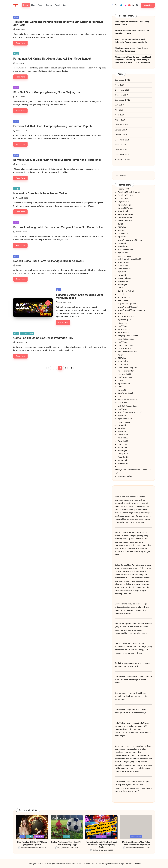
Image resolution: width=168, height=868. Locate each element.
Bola (22, 836)
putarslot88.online (126, 339)
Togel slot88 (123, 202)
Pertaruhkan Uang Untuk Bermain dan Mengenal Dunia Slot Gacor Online (58, 227)
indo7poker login (125, 377)
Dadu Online (123, 361)
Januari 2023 (121, 130)
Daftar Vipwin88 (125, 221)
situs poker (122, 323)
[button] (148, 5)
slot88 (120, 288)
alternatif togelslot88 (127, 400)
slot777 (121, 387)
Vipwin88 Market (125, 208)
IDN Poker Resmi (125, 218)
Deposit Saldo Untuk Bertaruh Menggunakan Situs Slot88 (49, 261)
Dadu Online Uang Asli (127, 368)
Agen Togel (123, 211)
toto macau (123, 403)
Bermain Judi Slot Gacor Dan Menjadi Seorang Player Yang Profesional (57, 160)
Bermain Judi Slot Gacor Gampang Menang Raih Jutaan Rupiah (52, 126)
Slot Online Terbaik (126, 291)
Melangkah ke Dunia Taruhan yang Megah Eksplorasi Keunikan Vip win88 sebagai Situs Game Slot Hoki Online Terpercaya (133, 60)
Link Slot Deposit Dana (128, 406)
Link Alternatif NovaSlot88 (129, 259)
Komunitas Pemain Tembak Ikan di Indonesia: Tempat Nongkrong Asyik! (131, 41)
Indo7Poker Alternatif (127, 352)
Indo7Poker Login (125, 345)
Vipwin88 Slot (124, 384)
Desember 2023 (122, 90)
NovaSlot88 (123, 265)
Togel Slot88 (123, 189)
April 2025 (120, 85)
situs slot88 (123, 435)
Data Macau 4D (124, 269)
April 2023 (120, 115)
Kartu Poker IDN (124, 348)
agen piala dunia (125, 419)
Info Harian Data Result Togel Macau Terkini (40, 193)
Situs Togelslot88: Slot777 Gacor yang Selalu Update (132, 23)
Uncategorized (27, 333)
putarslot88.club (125, 329)
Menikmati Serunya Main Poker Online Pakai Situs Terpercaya (131, 50)
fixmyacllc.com (124, 256)
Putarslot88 (123, 438)
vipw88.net (123, 253)
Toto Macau (120, 175)
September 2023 (123, 100)
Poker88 (144, 503)
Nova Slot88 (123, 262)
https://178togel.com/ (128, 304)
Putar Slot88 (123, 333)
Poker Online (136, 836)
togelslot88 (123, 246)
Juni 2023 (119, 105)
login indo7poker (125, 320)
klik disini (121, 294)
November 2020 (122, 160)
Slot (16, 17)
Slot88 (121, 224)
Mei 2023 (119, 110)
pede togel (120, 643)
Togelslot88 (123, 198)
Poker (120, 355)
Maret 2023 (120, 120)
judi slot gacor (135, 532)
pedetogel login (122, 624)
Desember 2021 (122, 140)
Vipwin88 (122, 237)
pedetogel (122, 447)
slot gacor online (125, 476)
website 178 (123, 301)
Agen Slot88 (123, 457)
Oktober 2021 (121, 145)
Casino (30, 836)
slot (119, 396)
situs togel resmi (125, 278)
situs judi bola (124, 454)
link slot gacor (124, 422)
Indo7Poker (123, 326)
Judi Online (39, 836)
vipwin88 (122, 243)
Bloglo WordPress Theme (130, 864)
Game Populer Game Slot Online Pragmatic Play (43, 338)
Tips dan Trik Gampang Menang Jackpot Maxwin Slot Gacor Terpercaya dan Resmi (58, 23)
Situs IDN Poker (129, 713)
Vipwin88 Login (124, 205)
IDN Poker (122, 227)
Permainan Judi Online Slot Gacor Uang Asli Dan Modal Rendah (52, 59)
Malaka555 (123, 313)
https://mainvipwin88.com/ (130, 240)
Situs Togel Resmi (125, 214)
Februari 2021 (121, 150)
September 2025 (123, 80)
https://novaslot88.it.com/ (130, 412)
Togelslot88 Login (126, 195)
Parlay (67, 836)
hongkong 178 (124, 297)
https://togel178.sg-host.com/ (131, 310)
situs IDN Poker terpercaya (127, 680)
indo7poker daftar (126, 371)
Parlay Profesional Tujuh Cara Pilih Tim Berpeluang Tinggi (132, 32)
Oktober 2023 (121, 95)
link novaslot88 (124, 374)
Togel (17, 189)
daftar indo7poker (126, 317)
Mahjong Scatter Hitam (128, 336)
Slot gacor (122, 230)
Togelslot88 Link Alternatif (129, 192)
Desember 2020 (122, 155)
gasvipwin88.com (126, 249)
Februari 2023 (121, 125)
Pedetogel (122, 285)
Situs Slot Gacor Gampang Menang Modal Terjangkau (47, 92)
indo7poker (123, 409)
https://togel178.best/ (128, 307)
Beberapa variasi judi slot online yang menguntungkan (79, 296)
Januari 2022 (121, 135)
